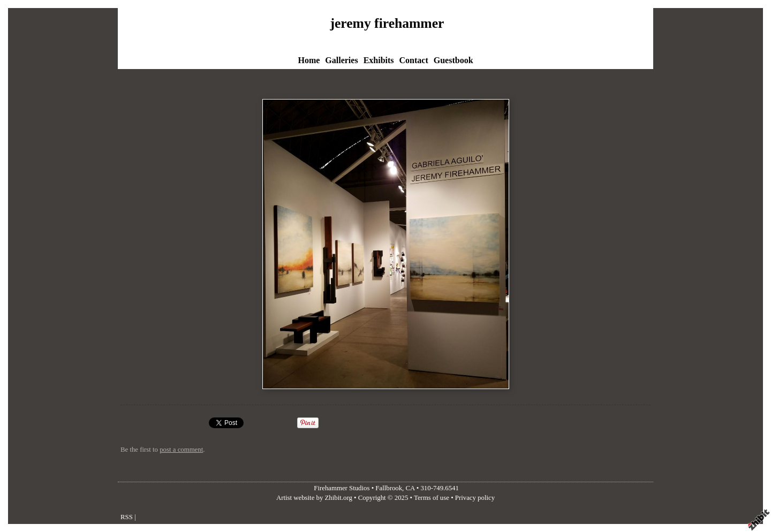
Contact (414, 60)
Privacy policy (475, 498)
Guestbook (453, 60)
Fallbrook (389, 488)
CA (410, 488)
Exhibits (379, 60)
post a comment (181, 450)
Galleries (341, 60)
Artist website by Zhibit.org (314, 498)
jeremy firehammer (387, 23)
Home (309, 60)
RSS (127, 517)
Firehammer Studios (342, 488)
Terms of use (432, 498)
